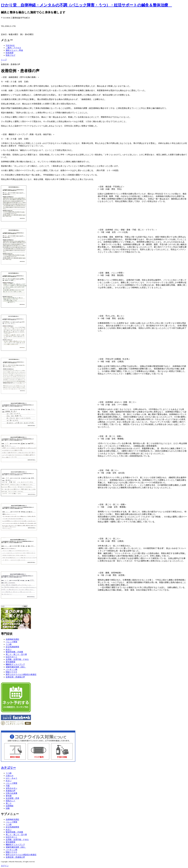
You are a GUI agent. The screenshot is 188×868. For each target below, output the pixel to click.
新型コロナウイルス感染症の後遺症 (21, 674)
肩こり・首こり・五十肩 (16, 654)
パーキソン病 (12, 669)
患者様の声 (11, 791)
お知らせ (10, 776)
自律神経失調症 (12, 639)
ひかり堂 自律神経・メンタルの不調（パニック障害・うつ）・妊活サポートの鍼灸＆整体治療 (86, 5)
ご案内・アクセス (13, 48)
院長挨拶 (10, 53)
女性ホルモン (12, 788)
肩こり (9, 803)
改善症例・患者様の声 (15, 677)
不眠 (8, 786)
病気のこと (11, 801)
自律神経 (10, 806)
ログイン (5, 866)
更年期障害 (11, 662)
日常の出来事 (12, 793)
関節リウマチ (12, 672)
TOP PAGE (10, 45)
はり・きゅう (12, 778)
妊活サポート (12, 657)
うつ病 (9, 644)
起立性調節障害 (12, 647)
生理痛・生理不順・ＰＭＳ (17, 659)
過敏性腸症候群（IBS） (16, 667)
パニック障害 (12, 642)
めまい (9, 649)
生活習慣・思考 (12, 798)
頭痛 (8, 808)
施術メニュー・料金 (14, 50)
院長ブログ (11, 55)
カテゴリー (8, 768)
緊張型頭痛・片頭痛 (14, 652)
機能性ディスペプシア (15, 664)
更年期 (9, 796)
